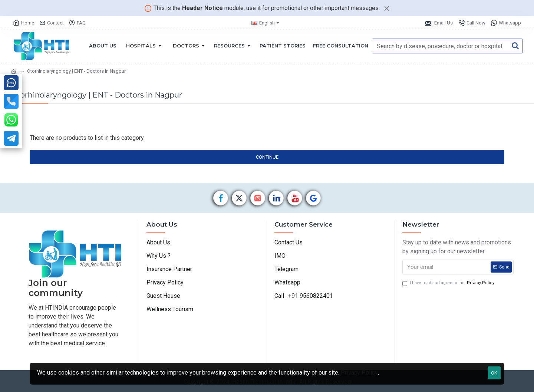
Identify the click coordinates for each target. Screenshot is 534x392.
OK (494, 373)
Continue (267, 157)
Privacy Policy (359, 373)
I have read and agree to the (449, 283)
